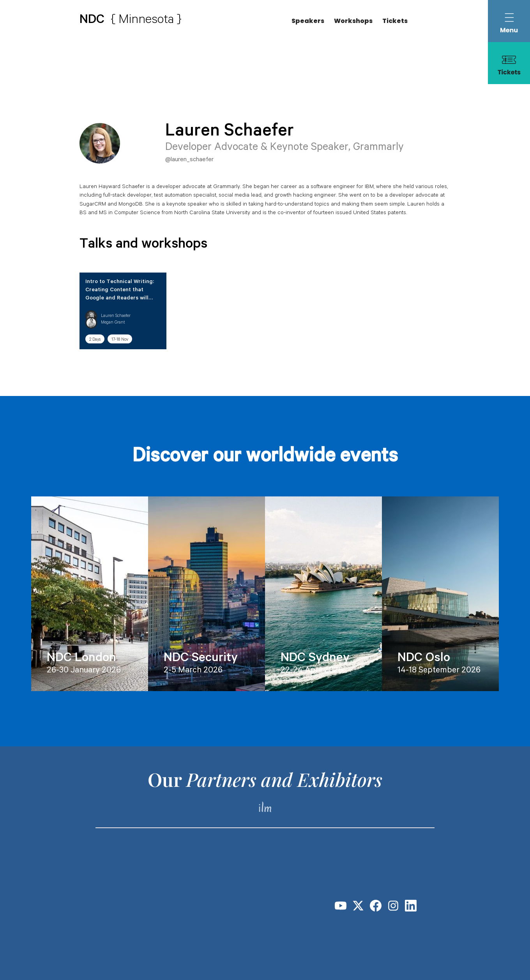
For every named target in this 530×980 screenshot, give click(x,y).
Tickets (395, 21)
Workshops (353, 21)
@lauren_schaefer (189, 160)
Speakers (308, 21)
